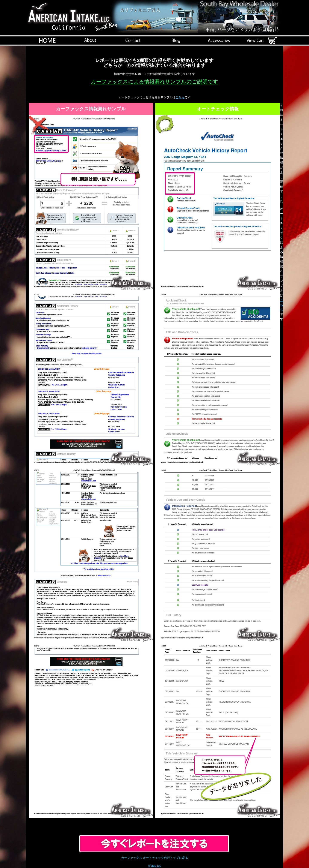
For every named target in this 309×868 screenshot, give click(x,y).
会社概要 (90, 40)
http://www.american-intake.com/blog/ (176, 40)
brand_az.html (219, 40)
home (133, 40)
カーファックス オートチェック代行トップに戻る (154, 858)
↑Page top (154, 866)
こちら (180, 97)
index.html (47, 40)
